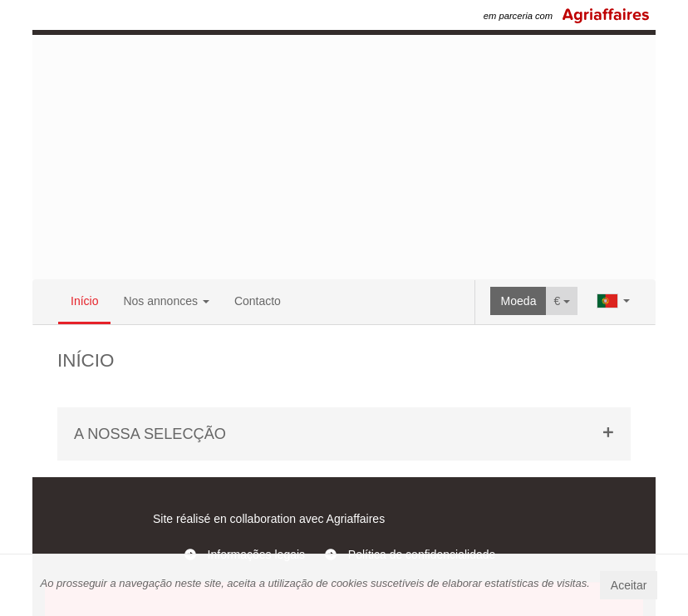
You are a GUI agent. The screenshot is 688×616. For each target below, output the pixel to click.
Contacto (258, 301)
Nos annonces (166, 301)
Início (84, 301)
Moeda (519, 301)
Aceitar (629, 585)
